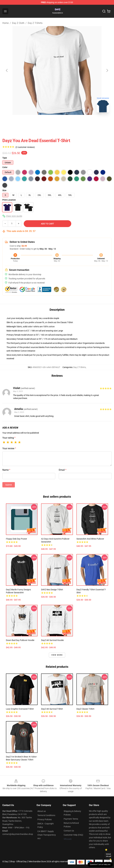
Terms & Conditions (46, 815)
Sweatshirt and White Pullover (90, 539)
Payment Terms (71, 819)
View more (57, 655)
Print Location (9, 200)
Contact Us (69, 831)
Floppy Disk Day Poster (16, 539)
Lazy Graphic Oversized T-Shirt (20, 709)
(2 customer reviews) (25, 147)
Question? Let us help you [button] (100, 864)
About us (42, 811)
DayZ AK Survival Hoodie (52, 640)
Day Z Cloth (18, 23)
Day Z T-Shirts (35, 23)
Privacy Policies (45, 819)
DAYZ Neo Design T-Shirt (52, 590)
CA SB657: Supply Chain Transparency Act (47, 835)
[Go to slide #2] (57, 121)
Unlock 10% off (108, 855)
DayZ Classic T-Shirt (85, 709)
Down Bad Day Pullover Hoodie (20, 640)
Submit (9, 485)
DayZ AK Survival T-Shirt (52, 709)
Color (5, 167)
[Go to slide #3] (72, 121)
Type (5, 158)
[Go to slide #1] (42, 121)
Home (5, 23)
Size (4, 190)
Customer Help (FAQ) (73, 835)
